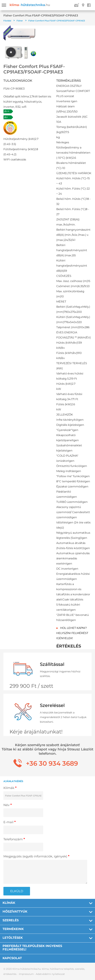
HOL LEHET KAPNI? (74, 628)
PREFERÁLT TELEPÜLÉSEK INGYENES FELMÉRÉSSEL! (32, 948)
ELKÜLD (17, 891)
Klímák (9, 903)
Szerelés (11, 920)
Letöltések (13, 938)
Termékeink (13, 929)
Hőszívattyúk (15, 912)
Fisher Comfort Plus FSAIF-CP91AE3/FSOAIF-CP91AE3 (57, 21)
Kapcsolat (12, 958)
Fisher (20, 21)
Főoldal (7, 21)
